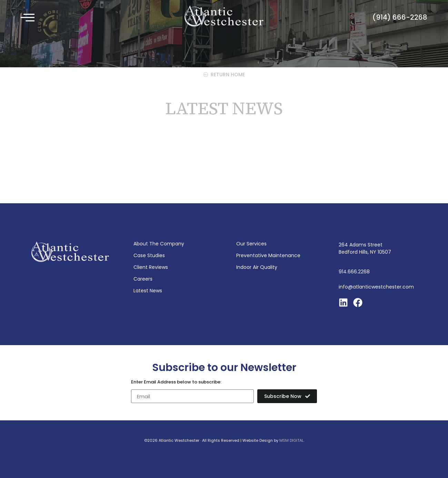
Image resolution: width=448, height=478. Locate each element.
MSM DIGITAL (291, 440)
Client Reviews (151, 267)
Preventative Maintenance (268, 255)
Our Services (251, 244)
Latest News (148, 291)
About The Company (159, 244)
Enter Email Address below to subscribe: (176, 382)
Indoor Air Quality (257, 267)
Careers (143, 279)
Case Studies (149, 255)
